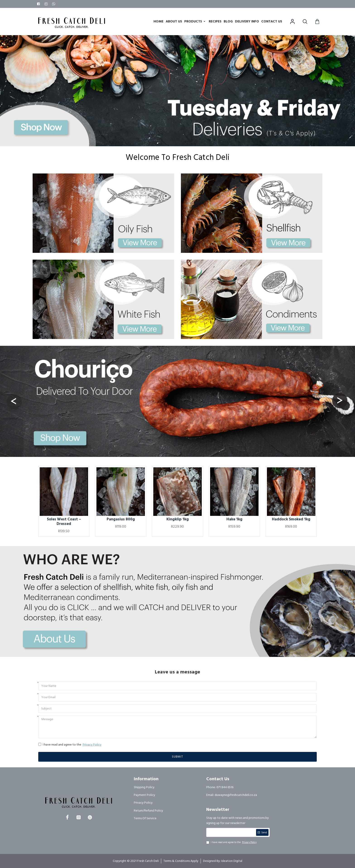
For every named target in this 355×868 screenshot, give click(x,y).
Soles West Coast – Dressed (64, 522)
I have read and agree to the (70, 745)
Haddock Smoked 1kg (291, 519)
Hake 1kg (234, 519)
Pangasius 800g (121, 519)
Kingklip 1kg (178, 519)
